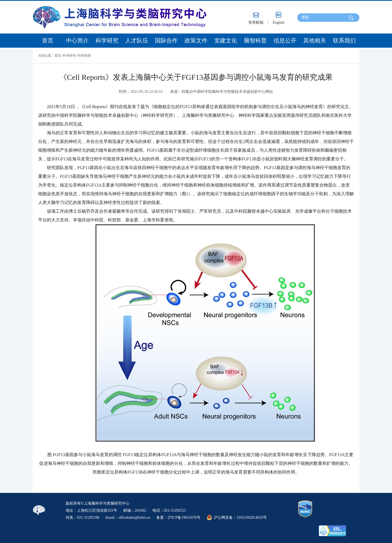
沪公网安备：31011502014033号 (240, 518)
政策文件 (196, 41)
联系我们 (344, 41)
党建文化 (226, 41)
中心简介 (77, 41)
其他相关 (315, 41)
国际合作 (166, 41)
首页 (48, 41)
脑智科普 (255, 41)
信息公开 (285, 41)
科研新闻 (84, 56)
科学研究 (107, 41)
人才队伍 (137, 41)
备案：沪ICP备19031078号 (178, 518)
